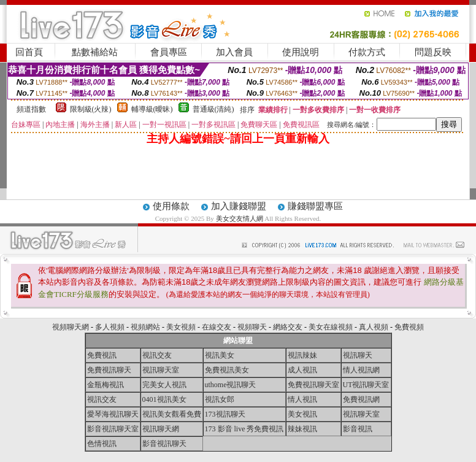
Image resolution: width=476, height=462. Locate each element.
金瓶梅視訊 (106, 385)
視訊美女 (220, 355)
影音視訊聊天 (164, 444)
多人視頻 (110, 327)
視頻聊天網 (71, 327)
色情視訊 (102, 444)
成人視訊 (302, 370)
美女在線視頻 (331, 327)
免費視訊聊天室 (313, 385)
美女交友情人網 (240, 218)
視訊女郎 (220, 399)
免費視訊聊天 (109, 370)
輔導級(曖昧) (152, 109)
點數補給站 (95, 52)
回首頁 (29, 52)
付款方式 (367, 52)
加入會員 (234, 52)
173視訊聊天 (225, 414)
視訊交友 (157, 355)
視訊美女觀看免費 (172, 414)
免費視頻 (409, 327)
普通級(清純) (213, 109)
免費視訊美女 (227, 370)
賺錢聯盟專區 (315, 206)
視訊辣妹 (302, 355)
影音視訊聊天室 (113, 429)
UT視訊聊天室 (366, 385)
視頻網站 (145, 327)
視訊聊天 (358, 355)
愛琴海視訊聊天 (113, 414)
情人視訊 (302, 399)
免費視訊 (102, 355)
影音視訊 (358, 429)
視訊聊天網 (161, 429)
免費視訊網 (361, 399)
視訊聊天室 (161, 370)
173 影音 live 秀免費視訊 (244, 429)
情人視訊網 (361, 370)
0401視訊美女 (164, 399)
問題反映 (433, 52)
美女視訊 (302, 414)
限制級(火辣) (91, 109)
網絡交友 (288, 327)
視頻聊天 (252, 327)
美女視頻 (181, 327)
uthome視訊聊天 (231, 385)
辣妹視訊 (302, 429)
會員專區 (169, 52)
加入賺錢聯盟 (239, 206)
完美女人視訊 (164, 385)
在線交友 (217, 327)
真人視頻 (374, 327)
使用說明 (301, 52)
